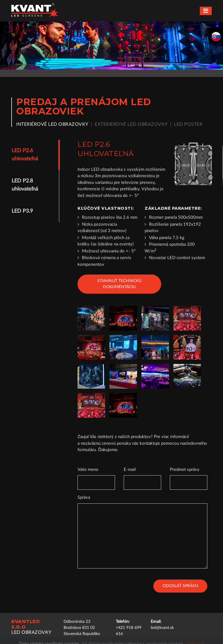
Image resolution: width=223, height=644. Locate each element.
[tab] (33, 155)
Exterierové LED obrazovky (131, 124)
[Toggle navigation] (206, 11)
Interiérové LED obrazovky (52, 124)
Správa (84, 497)
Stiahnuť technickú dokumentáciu (119, 284)
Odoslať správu (180, 586)
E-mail (130, 470)
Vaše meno (88, 470)
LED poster (188, 124)
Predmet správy (185, 470)
